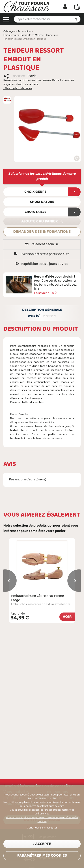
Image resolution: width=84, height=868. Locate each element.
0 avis (32, 76)
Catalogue (9, 31)
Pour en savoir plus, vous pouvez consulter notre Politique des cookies (42, 819)
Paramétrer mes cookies (42, 856)
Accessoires (25, 31)
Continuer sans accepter (42, 828)
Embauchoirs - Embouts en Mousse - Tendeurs (30, 35)
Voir (67, 617)
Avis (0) (42, 316)
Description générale (42, 310)
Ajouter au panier (40, 221)
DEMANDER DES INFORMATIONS (42, 232)
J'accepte (42, 844)
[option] (7, 100)
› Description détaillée (18, 89)
